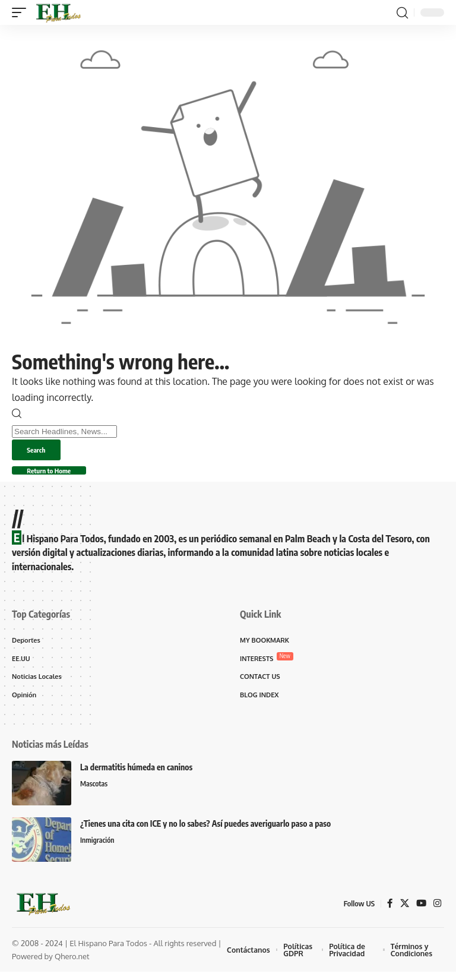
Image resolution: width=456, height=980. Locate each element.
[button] (22, 12)
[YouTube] (420, 911)
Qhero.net (72, 965)
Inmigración (98, 849)
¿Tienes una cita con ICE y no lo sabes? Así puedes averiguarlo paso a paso (205, 832)
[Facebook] (388, 911)
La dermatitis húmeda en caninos (136, 775)
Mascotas (95, 792)
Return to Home (59, 475)
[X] (403, 911)
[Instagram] (437, 911)
